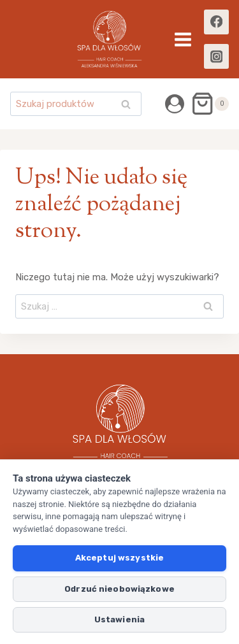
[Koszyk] (210, 104)
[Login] (175, 104)
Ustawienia (119, 619)
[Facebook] (216, 22)
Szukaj (129, 106)
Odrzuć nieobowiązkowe (119, 589)
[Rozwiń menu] (183, 39)
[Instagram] (216, 56)
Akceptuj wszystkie (119, 558)
